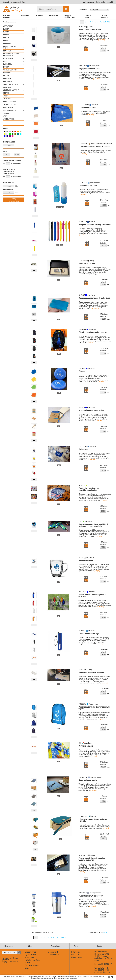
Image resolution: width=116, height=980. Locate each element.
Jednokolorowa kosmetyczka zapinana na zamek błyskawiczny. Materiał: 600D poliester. (95, 113)
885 (109, 22)
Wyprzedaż (54, 16)
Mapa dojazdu (77, 957)
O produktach (53, 952)
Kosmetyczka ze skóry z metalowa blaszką (94, 820)
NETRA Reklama (101, 952)
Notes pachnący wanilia (88, 780)
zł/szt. (104, 46)
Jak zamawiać (89, 2)
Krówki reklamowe (86, 746)
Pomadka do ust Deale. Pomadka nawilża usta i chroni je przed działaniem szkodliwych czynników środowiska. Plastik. (95, 192)
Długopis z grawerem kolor (89, 69)
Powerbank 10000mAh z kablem (91, 673)
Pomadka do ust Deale (88, 186)
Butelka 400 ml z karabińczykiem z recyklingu (92, 596)
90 (106, 932)
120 (109, 932)
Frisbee (82, 371)
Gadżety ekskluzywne (70, 16)
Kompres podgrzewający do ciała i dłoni (94, 298)
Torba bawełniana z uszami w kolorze (95, 147)
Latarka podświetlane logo (89, 634)
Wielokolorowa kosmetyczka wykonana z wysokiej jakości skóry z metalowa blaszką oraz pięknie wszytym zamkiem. (95, 827)
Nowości (39, 16)
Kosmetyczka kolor (88, 108)
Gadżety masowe (7, 16)
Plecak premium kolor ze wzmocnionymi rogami (94, 708)
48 (104, 932)
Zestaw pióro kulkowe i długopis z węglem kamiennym (92, 859)
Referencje (101, 2)
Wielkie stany (88, 16)
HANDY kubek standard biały (90, 30)
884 (104, 22)
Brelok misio (84, 449)
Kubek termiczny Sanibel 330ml (91, 896)
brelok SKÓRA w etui (87, 264)
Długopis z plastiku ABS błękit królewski (95, 225)
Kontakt (110, 2)
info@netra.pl (105, 972)
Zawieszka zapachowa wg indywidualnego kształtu (89, 489)
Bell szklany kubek (86, 560)
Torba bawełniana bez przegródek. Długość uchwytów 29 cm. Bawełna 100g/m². (96, 152)
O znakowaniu (53, 955)
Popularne (25, 16)
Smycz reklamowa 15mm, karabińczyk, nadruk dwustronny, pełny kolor (94, 525)
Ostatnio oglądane (104, 16)
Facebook (75, 955)
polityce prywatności (69, 978)
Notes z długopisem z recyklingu (91, 410)
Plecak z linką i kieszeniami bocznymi (94, 332)
